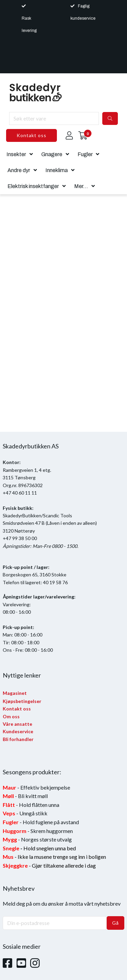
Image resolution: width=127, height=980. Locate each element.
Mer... (81, 186)
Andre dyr (19, 170)
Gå (115, 923)
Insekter (16, 154)
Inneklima (57, 170)
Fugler (85, 154)
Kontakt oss (31, 135)
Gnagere (52, 154)
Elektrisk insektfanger (33, 186)
